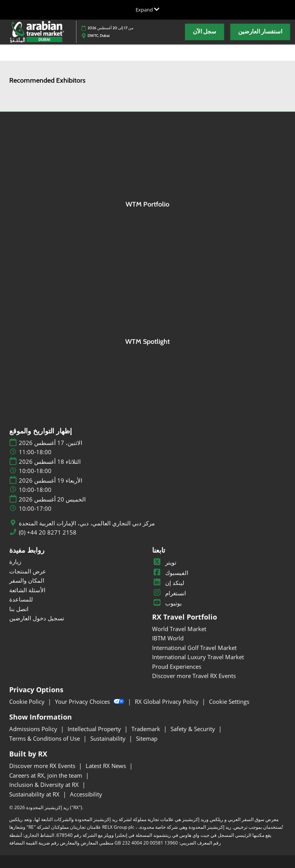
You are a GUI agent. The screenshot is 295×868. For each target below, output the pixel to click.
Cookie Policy (28, 701)
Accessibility (86, 794)
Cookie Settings (229, 701)
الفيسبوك (170, 573)
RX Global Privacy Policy (167, 701)
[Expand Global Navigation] (147, 10)
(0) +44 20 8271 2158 (48, 532)
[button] (205, 32)
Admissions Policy (34, 729)
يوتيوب (167, 603)
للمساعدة (21, 599)
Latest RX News (107, 766)
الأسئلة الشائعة (27, 590)
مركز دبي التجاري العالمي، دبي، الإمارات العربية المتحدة (87, 523)
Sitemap (147, 738)
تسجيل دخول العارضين (37, 618)
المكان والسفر (27, 580)
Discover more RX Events (43, 766)
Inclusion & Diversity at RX (45, 785)
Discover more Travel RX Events (194, 676)
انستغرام (169, 593)
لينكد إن (168, 583)
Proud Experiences (177, 666)
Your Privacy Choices (90, 701)
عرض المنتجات (28, 571)
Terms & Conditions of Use (45, 738)
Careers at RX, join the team (46, 775)
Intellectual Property (95, 729)
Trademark (147, 729)
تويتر (164, 562)
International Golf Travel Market (194, 648)
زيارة (15, 561)
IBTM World (168, 638)
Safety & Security (194, 729)
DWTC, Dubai (99, 36)
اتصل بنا (19, 609)
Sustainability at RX (35, 794)
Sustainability (109, 738)
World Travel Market (179, 629)
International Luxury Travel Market (198, 657)
